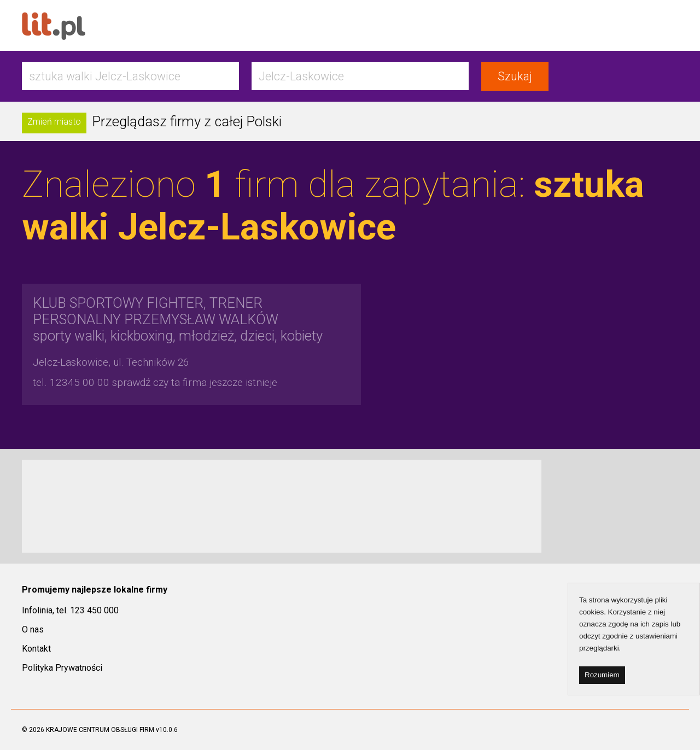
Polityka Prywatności (62, 668)
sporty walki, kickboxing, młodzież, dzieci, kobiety (178, 319)
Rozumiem (602, 675)
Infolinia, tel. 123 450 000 (70, 610)
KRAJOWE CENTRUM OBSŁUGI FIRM (100, 730)
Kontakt (36, 649)
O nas (33, 629)
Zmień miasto (54, 122)
